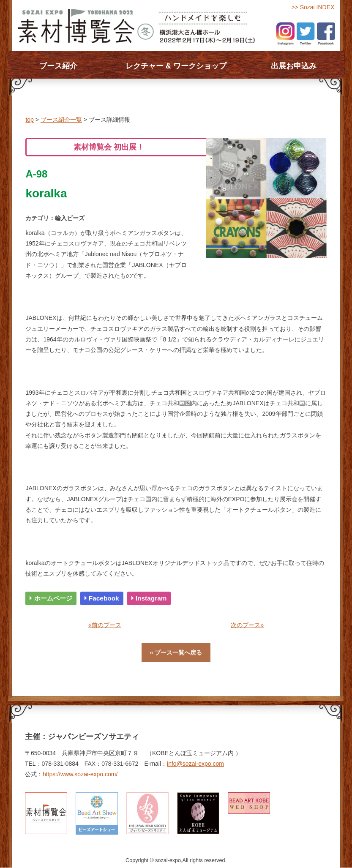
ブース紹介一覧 (61, 120)
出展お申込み (294, 66)
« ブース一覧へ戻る (176, 652)
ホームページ (51, 598)
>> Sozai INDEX (313, 7)
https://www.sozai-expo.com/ (80, 774)
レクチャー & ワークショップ (176, 66)
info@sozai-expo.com (195, 764)
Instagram (149, 598)
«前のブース (105, 625)
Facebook (102, 598)
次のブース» (247, 625)
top (29, 120)
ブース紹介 (58, 66)
